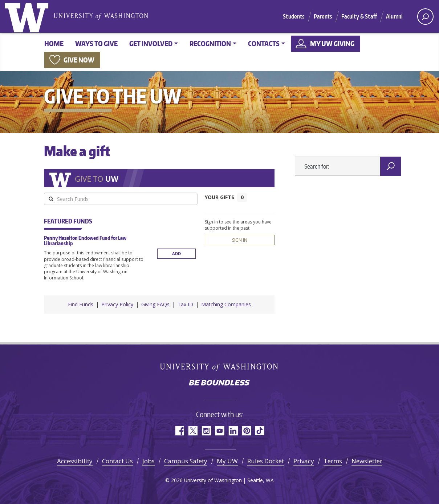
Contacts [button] (264, 43)
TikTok (260, 431)
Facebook (179, 431)
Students (294, 16)
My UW (227, 461)
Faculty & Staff (359, 16)
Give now (79, 60)
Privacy (304, 461)
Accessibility (75, 461)
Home (54, 43)
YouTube (219, 431)
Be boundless (220, 383)
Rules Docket (266, 461)
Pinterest (246, 431)
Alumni (394, 16)
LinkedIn (233, 431)
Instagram (206, 431)
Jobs (149, 461)
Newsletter (367, 461)
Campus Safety (186, 461)
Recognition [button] (210, 43)
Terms (333, 461)
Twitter (193, 431)
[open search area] (425, 17)
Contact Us (117, 461)
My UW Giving (332, 43)
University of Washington (28, 16)
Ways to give (96, 43)
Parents (323, 16)
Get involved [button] (151, 43)
